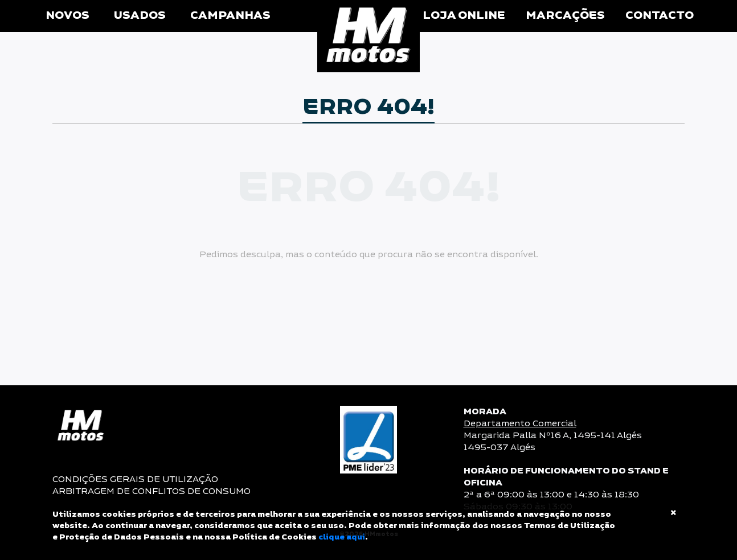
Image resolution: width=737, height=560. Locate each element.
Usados (140, 16)
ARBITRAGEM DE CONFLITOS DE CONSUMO (152, 491)
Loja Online (464, 16)
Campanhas (230, 16)
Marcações (565, 16)
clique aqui (342, 537)
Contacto (660, 16)
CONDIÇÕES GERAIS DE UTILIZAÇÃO (135, 479)
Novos (67, 16)
